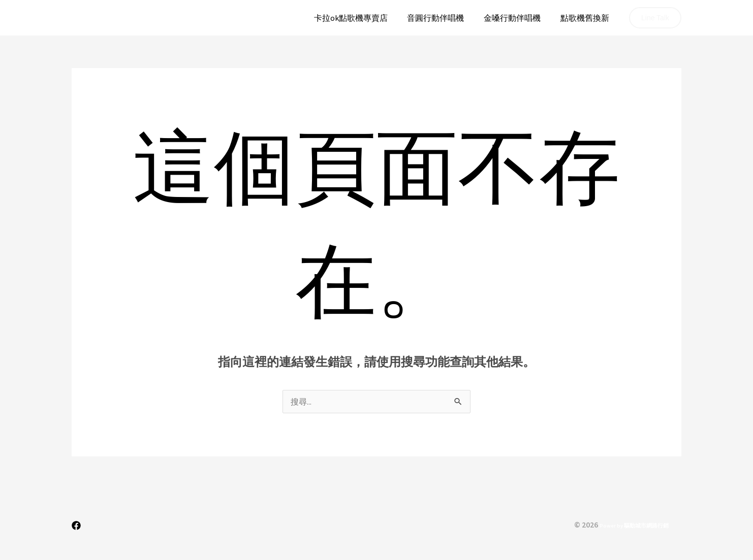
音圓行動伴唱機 (444, 18)
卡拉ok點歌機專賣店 (363, 18)
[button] (655, 18)
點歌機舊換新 (586, 18)
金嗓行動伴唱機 (517, 18)
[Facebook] (76, 525)
